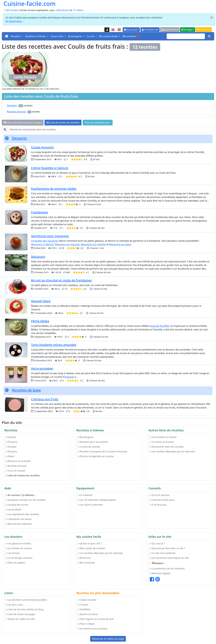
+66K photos (62, 10)
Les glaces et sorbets (18, 543)
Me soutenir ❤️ (131, 36)
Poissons (12, 442)
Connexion (204, 30)
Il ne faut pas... (159, 505)
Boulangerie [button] (75, 36)
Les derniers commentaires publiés (26, 600)
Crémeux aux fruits (45, 399)
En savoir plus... (14, 21)
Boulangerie (86, 437)
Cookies (83, 605)
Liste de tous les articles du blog (25, 609)
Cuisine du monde (89, 447)
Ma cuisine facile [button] (109, 36)
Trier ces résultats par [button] (97, 123)
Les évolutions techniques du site (169, 558)
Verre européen (42, 368)
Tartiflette (84, 609)
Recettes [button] (16, 36)
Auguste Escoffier (160, 326)
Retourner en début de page (108, 639)
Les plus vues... (15, 605)
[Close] (212, 18)
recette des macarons (46, 241)
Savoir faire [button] (57, 36)
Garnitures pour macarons (50, 236)
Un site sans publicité (163, 553)
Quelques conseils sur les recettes (26, 500)
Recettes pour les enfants (93, 442)
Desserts (12, 105)
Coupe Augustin (25, 77)
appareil (69, 377)
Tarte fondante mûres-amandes (54, 345)
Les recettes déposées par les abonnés (172, 451)
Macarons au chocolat (67, 244)
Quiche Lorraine (88, 614)
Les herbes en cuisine (19, 548)
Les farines (13, 553)
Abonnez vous (170, 30)
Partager (187, 30)
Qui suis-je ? (131, 30)
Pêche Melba (40, 321)
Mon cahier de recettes (92, 548)
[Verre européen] (27, 83)
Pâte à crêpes (86, 624)
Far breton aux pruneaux (93, 629)
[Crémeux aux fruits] (14, 83)
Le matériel (85, 495)
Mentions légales (160, 573)
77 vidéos (78, 10)
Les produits (14, 509)
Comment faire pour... (163, 500)
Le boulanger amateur (19, 558)
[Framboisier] (40, 83)
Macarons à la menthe (93, 244)
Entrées (11, 437)
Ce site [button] (91, 36)
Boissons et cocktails (18, 461)
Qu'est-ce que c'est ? (90, 543)
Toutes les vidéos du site (20, 619)
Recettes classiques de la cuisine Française (102, 451)
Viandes (11, 447)
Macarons (38, 257)
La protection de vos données (167, 568)
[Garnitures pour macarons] (24, 83)
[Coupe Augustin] (10, 83)
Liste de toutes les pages (20, 614)
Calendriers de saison (19, 519)
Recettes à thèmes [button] (36, 36)
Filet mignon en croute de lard (96, 619)
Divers (10, 456)
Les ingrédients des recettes (22, 514)
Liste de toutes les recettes (63, 123)
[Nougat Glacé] (20, 83)
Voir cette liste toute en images (23, 123)
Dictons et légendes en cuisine (96, 456)
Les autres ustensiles (90, 505)
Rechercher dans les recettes (167, 447)
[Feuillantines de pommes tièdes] (30, 83)
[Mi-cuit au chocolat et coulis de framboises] (33, 83)
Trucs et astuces (16, 471)
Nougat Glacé (41, 301)
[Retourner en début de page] (7, 138)
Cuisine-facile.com (30, 4)
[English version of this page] (113, 30)
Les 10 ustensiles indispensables (97, 500)
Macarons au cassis (120, 244)
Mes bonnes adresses (19, 524)
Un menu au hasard (162, 442)
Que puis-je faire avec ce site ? (167, 548)
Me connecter (86, 563)
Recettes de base (16, 112)
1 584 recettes (11, 10)
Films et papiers (16, 563)
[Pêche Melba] (17, 83)
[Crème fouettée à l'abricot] (37, 83)
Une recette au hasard (163, 437)
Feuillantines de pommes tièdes (54, 189)
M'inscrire (84, 558)
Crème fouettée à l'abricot (49, 168)
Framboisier (40, 212)
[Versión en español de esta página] (119, 30)
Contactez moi (150, 30)
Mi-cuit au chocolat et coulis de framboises (61, 280)
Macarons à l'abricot (42, 244)
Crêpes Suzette (87, 600)
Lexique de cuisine (17, 505)
